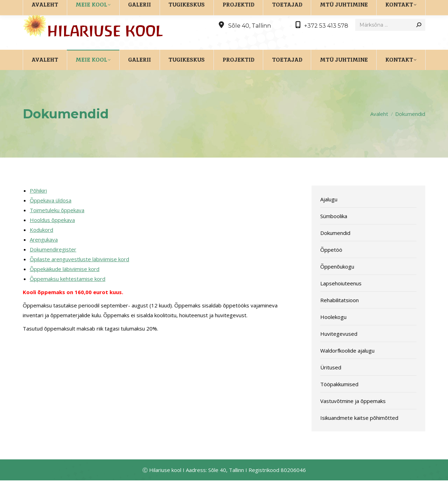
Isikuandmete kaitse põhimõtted (359, 430)
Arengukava (44, 252)
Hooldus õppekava (52, 232)
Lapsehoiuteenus (341, 296)
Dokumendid (335, 245)
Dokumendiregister (53, 262)
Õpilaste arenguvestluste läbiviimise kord (79, 272)
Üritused (331, 380)
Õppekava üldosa (51, 213)
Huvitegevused (339, 346)
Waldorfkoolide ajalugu (347, 363)
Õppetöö (331, 262)
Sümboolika (334, 229)
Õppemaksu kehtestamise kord (68, 291)
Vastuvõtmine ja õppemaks (353, 414)
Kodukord (41, 242)
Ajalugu (329, 212)
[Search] (390, 37)
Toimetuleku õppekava (57, 223)
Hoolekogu (333, 329)
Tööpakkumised (339, 397)
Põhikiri (38, 203)
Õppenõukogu (337, 279)
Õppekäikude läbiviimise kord (65, 282)
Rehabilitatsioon (339, 313)
